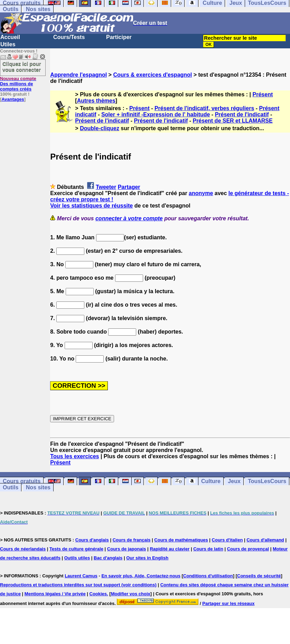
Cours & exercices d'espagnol (152, 75)
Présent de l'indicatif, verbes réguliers (204, 108)
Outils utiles (77, 558)
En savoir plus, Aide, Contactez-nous (141, 576)
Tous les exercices (74, 456)
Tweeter (106, 187)
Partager (129, 187)
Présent (263, 94)
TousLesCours (267, 481)
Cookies (98, 594)
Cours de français (132, 540)
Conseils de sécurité (259, 576)
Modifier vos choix (131, 594)
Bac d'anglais (108, 558)
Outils (11, 9)
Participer (119, 37)
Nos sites (38, 9)
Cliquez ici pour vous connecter (22, 67)
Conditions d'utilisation (208, 576)
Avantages (13, 99)
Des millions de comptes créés (18, 84)
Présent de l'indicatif (242, 114)
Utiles (8, 44)
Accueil (10, 37)
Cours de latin (208, 549)
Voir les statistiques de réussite (91, 206)
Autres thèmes (96, 101)
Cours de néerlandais (23, 549)
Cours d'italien (227, 540)
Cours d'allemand (265, 540)
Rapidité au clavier (170, 549)
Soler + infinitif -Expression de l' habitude (156, 114)
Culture (211, 481)
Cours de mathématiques (181, 540)
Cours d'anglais (92, 540)
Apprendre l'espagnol (78, 75)
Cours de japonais (127, 549)
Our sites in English (147, 558)
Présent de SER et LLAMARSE (232, 121)
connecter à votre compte (129, 218)
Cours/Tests (69, 37)
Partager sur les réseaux (228, 603)
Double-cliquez (100, 128)
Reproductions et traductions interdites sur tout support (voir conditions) (78, 585)
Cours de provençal (248, 549)
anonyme (201, 193)
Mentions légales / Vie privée (55, 594)
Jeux (234, 481)
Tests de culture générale (76, 549)
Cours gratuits (22, 481)
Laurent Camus (81, 576)
